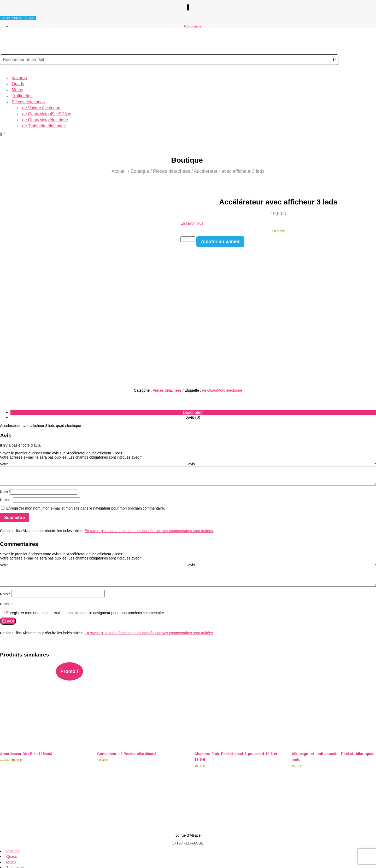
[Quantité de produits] (188, 239)
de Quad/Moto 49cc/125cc (47, 114)
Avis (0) (193, 372)
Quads (18, 84)
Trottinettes (22, 96)
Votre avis (188, 419)
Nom (5, 447)
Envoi (8, 576)
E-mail (6, 455)
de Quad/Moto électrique (45, 120)
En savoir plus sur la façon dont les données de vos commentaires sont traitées (149, 486)
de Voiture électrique (41, 108)
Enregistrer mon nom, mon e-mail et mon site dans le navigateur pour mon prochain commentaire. (86, 463)
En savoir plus (192, 223)
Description (193, 367)
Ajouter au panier (220, 242)
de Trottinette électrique (44, 126)
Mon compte (192, 26)
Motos (17, 90)
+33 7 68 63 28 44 (19, 18)
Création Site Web (15, 862)
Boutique (140, 171)
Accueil (119, 171)
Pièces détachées (28, 102)
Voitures (19, 78)
